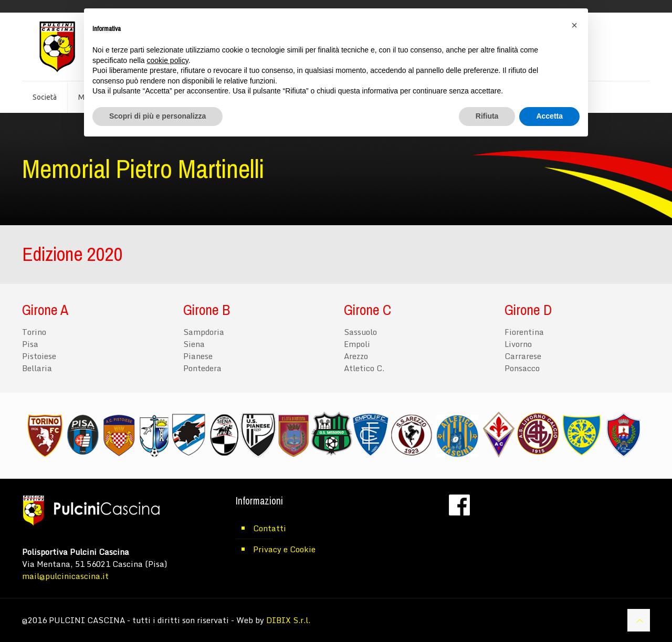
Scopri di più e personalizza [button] (157, 116)
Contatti (270, 528)
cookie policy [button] (168, 60)
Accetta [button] (549, 116)
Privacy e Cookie (284, 549)
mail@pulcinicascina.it (65, 576)
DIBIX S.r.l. (288, 620)
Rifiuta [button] (487, 116)
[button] (574, 25)
